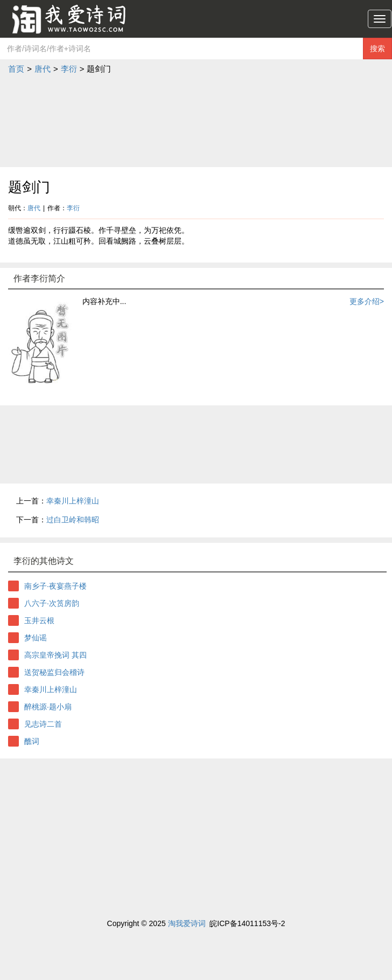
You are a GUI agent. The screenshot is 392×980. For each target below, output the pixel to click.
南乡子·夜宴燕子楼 (55, 586)
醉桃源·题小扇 (48, 707)
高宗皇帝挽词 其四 (55, 655)
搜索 (377, 49)
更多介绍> (367, 301)
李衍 (69, 69)
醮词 (32, 741)
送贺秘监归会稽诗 (54, 672)
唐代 (43, 69)
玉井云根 (39, 620)
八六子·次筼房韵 (52, 603)
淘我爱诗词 (187, 923)
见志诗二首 (43, 724)
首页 (16, 69)
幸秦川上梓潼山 (73, 501)
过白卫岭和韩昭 (73, 520)
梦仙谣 (36, 638)
